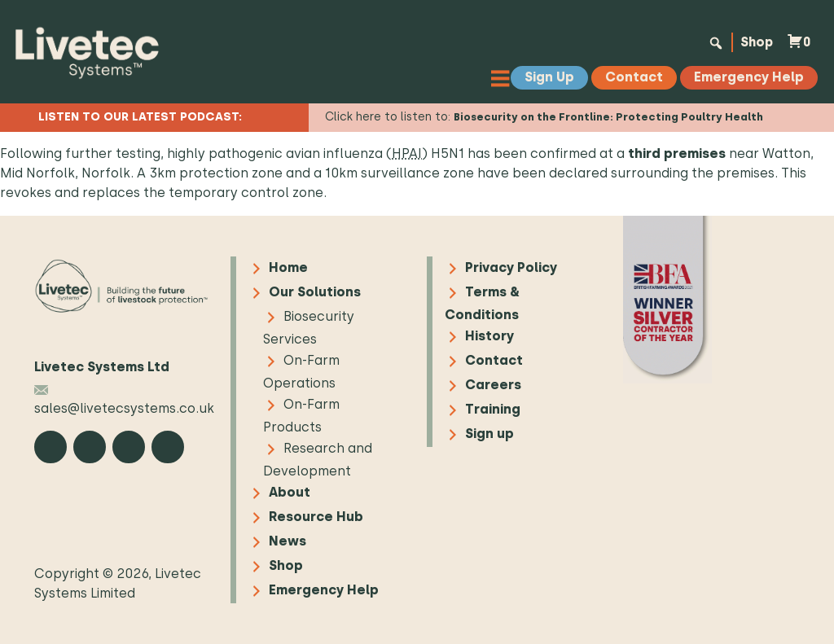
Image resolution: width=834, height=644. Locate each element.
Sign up (489, 434)
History (489, 336)
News (288, 541)
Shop (754, 42)
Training (493, 409)
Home (288, 267)
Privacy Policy (511, 267)
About (290, 492)
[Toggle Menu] (504, 78)
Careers (493, 385)
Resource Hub (316, 517)
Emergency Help (324, 590)
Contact (494, 360)
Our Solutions (315, 292)
